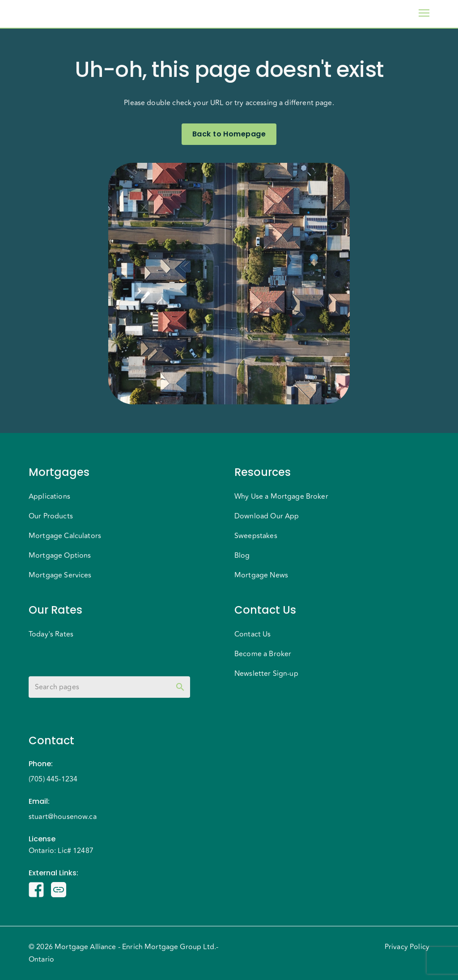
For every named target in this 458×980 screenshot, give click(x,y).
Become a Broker (263, 654)
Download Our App (267, 516)
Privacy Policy (407, 947)
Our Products (51, 516)
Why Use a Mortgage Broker (281, 496)
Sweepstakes (256, 536)
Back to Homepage (229, 134)
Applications (49, 496)
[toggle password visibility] (180, 687)
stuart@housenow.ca (63, 817)
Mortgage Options (60, 556)
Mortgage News (261, 575)
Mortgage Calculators (65, 536)
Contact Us (253, 634)
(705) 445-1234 (53, 779)
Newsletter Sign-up (266, 674)
